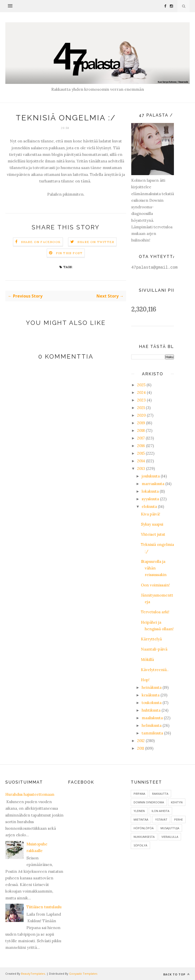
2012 (141, 741)
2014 (141, 461)
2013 (141, 468)
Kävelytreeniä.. (155, 670)
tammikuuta (152, 733)
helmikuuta (152, 725)
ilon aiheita (160, 811)
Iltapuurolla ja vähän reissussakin (154, 568)
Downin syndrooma (149, 802)
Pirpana (139, 794)
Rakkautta (160, 794)
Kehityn (177, 802)
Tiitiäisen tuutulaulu (44, 907)
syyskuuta (150, 499)
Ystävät (161, 819)
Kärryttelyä (151, 639)
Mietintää (141, 819)
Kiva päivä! (151, 514)
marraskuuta (153, 484)
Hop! (145, 680)
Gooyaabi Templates (83, 974)
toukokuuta (152, 703)
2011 (141, 748)
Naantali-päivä (154, 649)
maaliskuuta (152, 718)
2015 (141, 453)
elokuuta (149, 506)
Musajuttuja (170, 828)
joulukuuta (151, 476)
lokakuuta (150, 491)
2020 (141, 415)
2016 (141, 446)
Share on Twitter (96, 242)
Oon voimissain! (155, 585)
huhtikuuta (151, 710)
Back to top (176, 974)
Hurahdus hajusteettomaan (30, 794)
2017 (141, 438)
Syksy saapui (152, 524)
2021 (141, 408)
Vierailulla (170, 837)
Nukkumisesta (144, 837)
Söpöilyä (140, 845)
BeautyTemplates (33, 974)
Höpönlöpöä (144, 828)
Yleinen (139, 811)
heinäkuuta (152, 687)
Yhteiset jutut (153, 534)
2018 (141, 430)
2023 (141, 400)
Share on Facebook (41, 242)
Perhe (178, 819)
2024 (141, 392)
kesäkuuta (151, 695)
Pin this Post (69, 253)
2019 (141, 423)
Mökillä (147, 660)
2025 (141, 385)
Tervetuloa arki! (155, 612)
